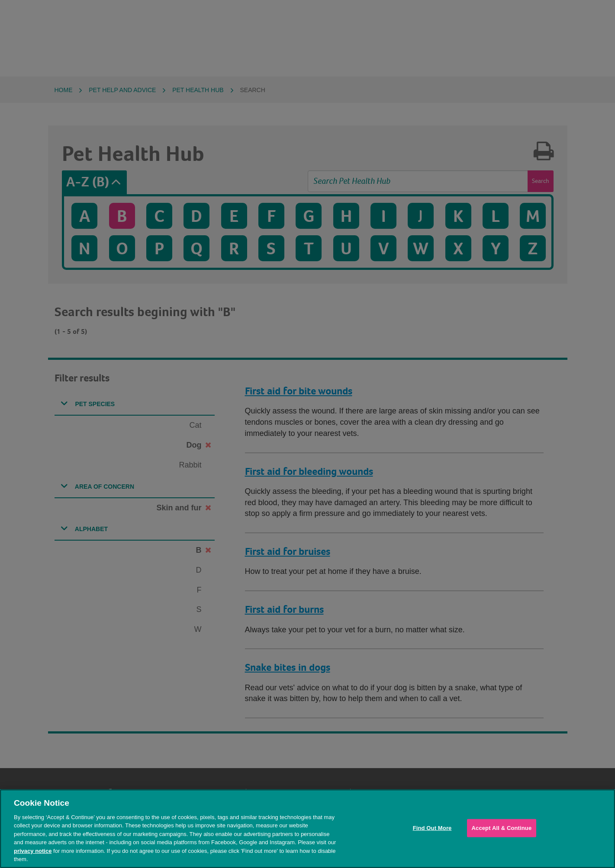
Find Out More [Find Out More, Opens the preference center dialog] (432, 828)
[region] (307, 829)
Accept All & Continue (502, 828)
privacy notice (33, 851)
